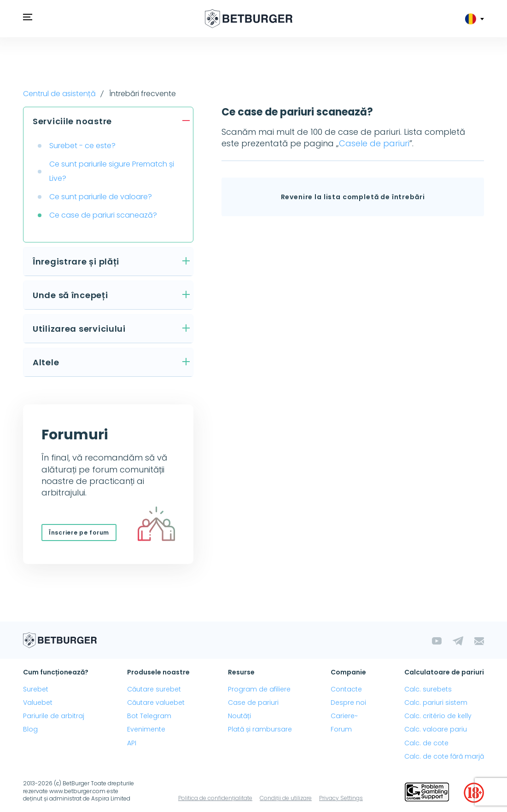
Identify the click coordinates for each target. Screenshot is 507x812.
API (132, 743)
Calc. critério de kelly (438, 716)
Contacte (346, 689)
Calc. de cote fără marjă (444, 756)
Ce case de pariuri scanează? (103, 215)
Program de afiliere (259, 689)
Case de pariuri (253, 703)
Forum (341, 729)
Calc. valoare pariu (436, 729)
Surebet (36, 689)
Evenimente (146, 729)
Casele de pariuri (374, 143)
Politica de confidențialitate (215, 798)
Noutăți (239, 716)
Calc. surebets (428, 689)
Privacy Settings (341, 798)
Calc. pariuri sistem (436, 703)
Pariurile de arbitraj (54, 716)
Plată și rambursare (260, 729)
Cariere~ (344, 716)
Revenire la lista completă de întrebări (353, 197)
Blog (30, 729)
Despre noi (348, 703)
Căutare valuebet (156, 703)
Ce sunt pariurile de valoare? (101, 197)
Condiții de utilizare (286, 798)
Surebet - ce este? (82, 146)
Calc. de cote (426, 743)
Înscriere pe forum (79, 533)
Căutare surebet (154, 689)
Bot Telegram (149, 716)
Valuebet (38, 703)
